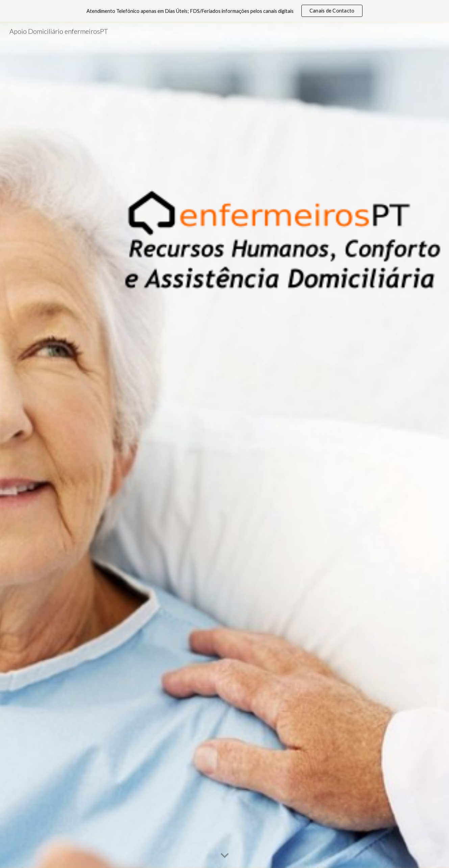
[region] (225, 11)
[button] (225, 856)
